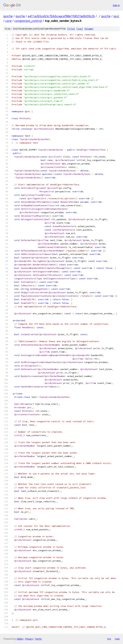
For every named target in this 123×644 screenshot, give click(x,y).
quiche (8, 16)
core (8, 21)
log (80, 29)
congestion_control (28, 21)
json (117, 639)
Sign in (116, 5)
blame (89, 29)
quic (116, 16)
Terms (38, 639)
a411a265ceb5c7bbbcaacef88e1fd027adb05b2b (61, 16)
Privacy (29, 639)
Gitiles (20, 639)
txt (109, 639)
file (71, 29)
